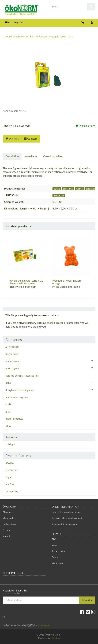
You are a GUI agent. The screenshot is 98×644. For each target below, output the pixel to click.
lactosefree (90, 189)
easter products (14, 419)
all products (12, 347)
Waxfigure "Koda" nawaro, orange (67, 282)
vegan (9, 477)
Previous (10, 264)
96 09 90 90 (59, 195)
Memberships (9, 518)
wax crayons (50, 368)
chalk (8, 404)
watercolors (50, 361)
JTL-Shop (55, 638)
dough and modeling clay (50, 390)
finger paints (12, 354)
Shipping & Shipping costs (64, 524)
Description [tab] (12, 156)
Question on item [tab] (53, 156)
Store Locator (55, 323)
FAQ (54, 539)
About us (7, 512)
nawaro (57, 189)
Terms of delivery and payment (67, 518)
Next (88, 264)
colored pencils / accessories (22, 376)
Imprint (6, 536)
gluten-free (68, 189)
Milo (8, 426)
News (54, 545)
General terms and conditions (66, 512)
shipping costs (45, 625)
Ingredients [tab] (31, 156)
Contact (56, 557)
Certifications (9, 524)
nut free (79, 189)
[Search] (68, 6)
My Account (58, 563)
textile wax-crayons (17, 397)
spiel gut (10, 444)
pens (50, 382)
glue (8, 411)
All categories (14, 22)
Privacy (6, 530)
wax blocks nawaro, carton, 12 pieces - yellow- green (26, 282)
